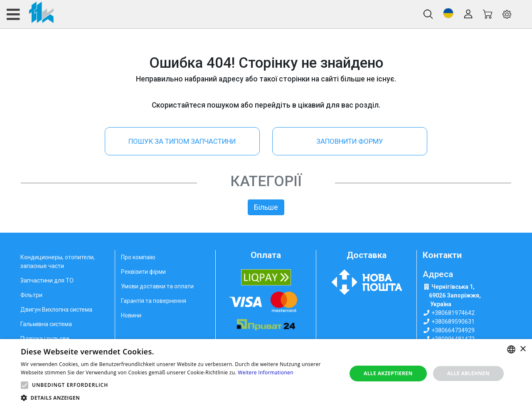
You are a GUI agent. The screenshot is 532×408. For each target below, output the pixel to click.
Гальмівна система (46, 324)
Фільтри (31, 295)
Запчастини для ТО (47, 280)
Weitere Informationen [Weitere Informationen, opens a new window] (266, 372)
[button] (448, 13)
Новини (131, 315)
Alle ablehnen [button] (468, 373)
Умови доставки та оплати (157, 286)
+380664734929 (453, 330)
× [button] (523, 349)
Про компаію (138, 257)
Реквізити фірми (143, 272)
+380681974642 (453, 313)
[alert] (266, 374)
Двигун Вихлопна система (56, 310)
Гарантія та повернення (154, 301)
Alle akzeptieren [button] (388, 373)
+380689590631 (453, 322)
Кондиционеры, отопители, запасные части (58, 262)
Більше (266, 207)
